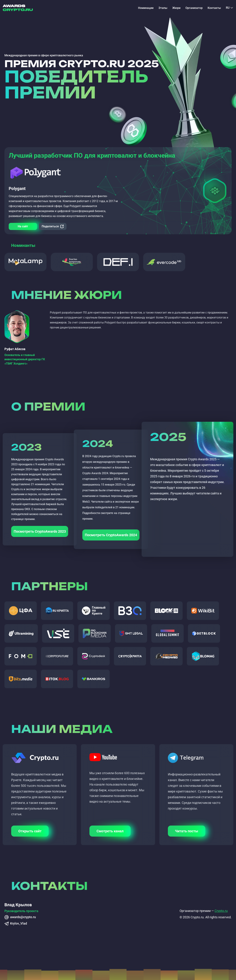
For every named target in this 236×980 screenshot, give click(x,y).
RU (228, 8)
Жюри (176, 8)
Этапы (163, 8)
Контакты (214, 8)
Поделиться (50, 226)
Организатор (194, 8)
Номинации (146, 8)
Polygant (17, 189)
